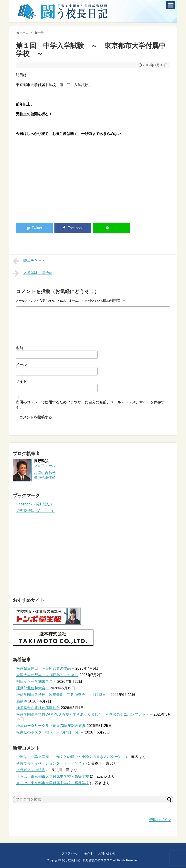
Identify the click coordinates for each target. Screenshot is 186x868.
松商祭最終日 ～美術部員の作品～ (45, 668)
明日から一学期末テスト (36, 682)
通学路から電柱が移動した (38, 708)
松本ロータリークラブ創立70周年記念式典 (51, 726)
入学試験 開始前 (33, 273)
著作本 (89, 853)
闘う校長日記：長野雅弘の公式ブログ (87, 860)
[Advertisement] (54, 182)
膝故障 (22, 701)
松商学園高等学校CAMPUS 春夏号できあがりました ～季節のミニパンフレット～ (84, 714)
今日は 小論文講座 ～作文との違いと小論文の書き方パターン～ (71, 757)
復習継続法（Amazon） (36, 511)
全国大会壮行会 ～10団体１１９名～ (47, 675)
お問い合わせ (111, 853)
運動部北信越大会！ (33, 688)
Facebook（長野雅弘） (35, 504)
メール (21, 364)
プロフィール (45, 466)
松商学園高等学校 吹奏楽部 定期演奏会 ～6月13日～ (63, 695)
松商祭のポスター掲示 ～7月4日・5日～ (50, 732)
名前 (20, 348)
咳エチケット (29, 261)
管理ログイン (160, 820)
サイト (21, 381)
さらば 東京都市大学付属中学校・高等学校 (53, 776)
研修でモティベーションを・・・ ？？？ (51, 763)
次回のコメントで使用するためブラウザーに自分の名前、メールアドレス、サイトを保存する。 (90, 404)
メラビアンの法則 (31, 770)
